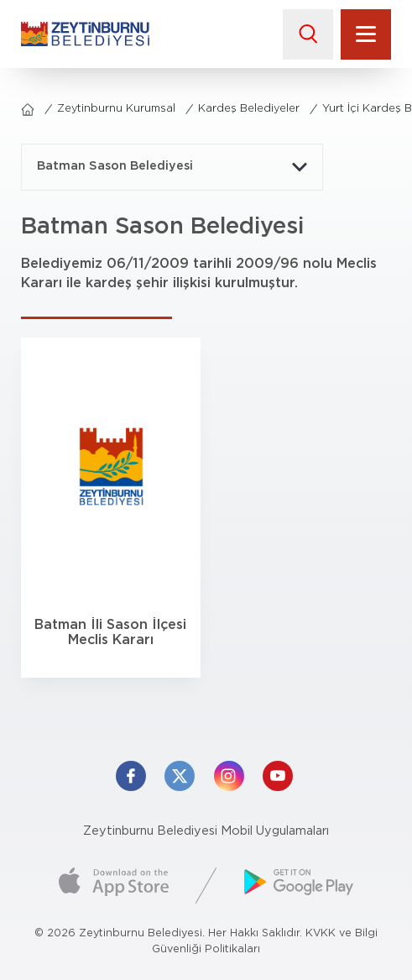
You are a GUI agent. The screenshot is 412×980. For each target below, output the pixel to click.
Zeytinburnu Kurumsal (116, 109)
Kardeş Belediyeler (249, 109)
